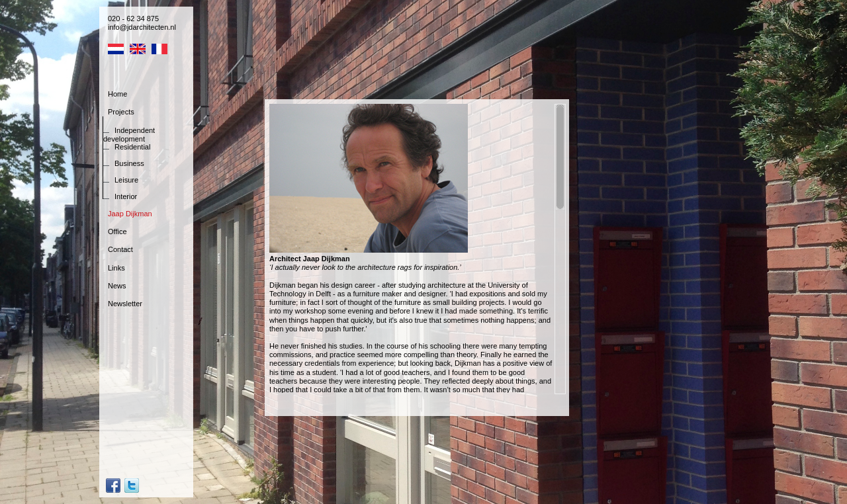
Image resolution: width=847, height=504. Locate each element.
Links (116, 268)
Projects (121, 112)
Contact (120, 249)
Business (129, 163)
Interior (126, 196)
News (117, 286)
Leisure (126, 180)
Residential (132, 147)
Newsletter (125, 304)
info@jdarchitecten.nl (142, 27)
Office (117, 231)
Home (117, 94)
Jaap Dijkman (130, 214)
